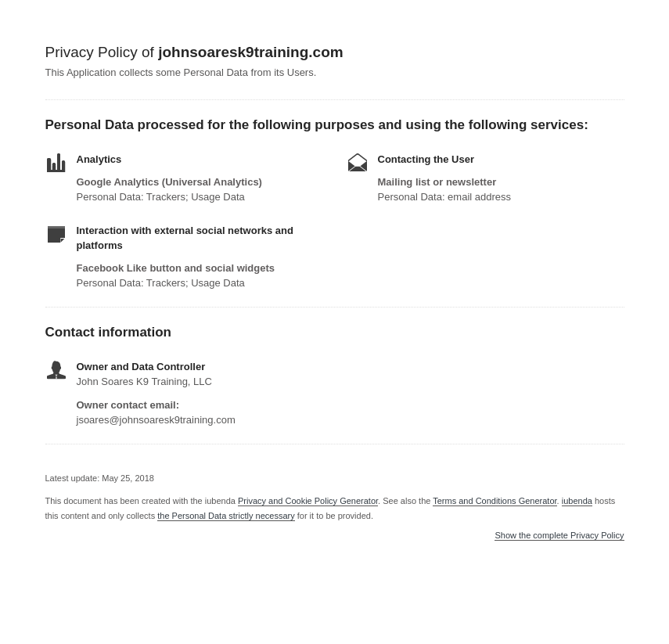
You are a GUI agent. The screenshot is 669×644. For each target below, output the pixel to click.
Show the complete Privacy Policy (559, 536)
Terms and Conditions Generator (495, 501)
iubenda (577, 501)
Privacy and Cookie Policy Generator (308, 501)
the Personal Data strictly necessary (226, 516)
